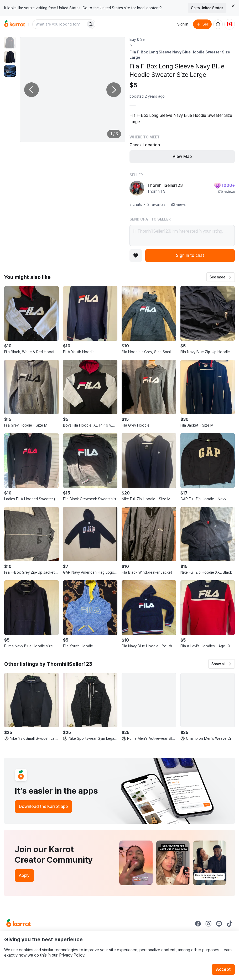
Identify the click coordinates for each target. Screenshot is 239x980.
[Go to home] (15, 24)
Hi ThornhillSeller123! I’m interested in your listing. (182, 236)
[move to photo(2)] (10, 57)
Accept (223, 969)
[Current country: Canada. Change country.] (230, 24)
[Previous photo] (32, 90)
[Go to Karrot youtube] (219, 924)
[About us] (218, 24)
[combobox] (60, 24)
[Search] (91, 24)
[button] (221, 277)
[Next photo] (114, 90)
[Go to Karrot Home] (19, 924)
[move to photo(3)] (10, 71)
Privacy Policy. (72, 955)
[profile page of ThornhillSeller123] (137, 188)
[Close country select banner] (233, 6)
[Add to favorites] (136, 256)
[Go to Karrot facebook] (198, 924)
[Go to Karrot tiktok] (230, 924)
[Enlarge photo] (73, 90)
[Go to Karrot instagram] (209, 924)
